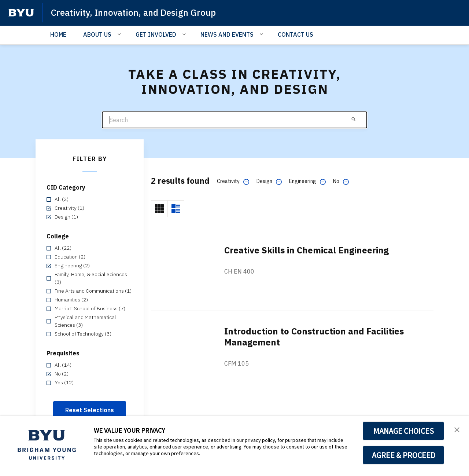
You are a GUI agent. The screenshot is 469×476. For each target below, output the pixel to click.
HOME (58, 34)
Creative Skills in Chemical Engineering (306, 250)
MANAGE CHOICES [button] (404, 431)
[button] (457, 429)
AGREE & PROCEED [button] (404, 455)
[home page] (21, 13)
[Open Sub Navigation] (120, 34)
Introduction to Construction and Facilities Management (314, 337)
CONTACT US (296, 34)
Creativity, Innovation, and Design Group (133, 12)
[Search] (234, 120)
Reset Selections (90, 410)
